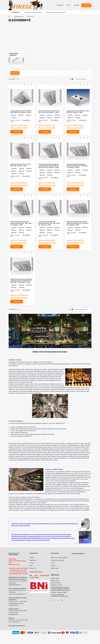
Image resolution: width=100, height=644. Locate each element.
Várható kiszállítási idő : (15, 121)
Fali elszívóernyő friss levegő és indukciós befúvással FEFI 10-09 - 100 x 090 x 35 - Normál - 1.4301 (49, 166)
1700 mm (14, 118)
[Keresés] (60, 5)
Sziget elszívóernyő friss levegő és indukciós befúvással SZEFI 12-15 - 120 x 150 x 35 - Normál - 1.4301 (21, 281)
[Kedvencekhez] (28, 85)
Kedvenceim (33, 568)
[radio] (72, 79)
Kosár (31, 566)
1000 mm (21, 115)
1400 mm (28, 115)
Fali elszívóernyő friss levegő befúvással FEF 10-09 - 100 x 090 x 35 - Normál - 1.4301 (21, 223)
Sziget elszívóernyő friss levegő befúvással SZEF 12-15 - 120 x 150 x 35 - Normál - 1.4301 (78, 223)
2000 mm (57, 118)
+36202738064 (23, 611)
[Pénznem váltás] (68, 5)
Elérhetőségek (55, 568)
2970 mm (78, 118)
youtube (62, 600)
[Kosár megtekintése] (86, 5)
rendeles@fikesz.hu (14, 605)
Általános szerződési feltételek (59, 558)
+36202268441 (12, 592)
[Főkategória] (9, 17)
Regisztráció (33, 560)
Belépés (32, 558)
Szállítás (53, 566)
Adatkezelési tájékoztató (58, 560)
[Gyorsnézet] (31, 85)
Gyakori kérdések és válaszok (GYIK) (56, 12)
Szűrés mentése (68, 73)
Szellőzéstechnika (19, 17)
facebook (55, 600)
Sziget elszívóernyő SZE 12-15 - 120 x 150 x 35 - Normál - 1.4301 (78, 112)
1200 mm (50, 115)
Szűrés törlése (82, 73)
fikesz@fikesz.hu (21, 626)
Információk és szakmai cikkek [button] (33, 12)
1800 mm (50, 118)
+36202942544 (23, 581)
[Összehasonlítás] (24, 85)
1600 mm (42, 118)
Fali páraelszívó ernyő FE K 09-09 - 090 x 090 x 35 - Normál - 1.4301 (21, 112)
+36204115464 (16, 622)
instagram (58, 600)
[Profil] (77, 5)
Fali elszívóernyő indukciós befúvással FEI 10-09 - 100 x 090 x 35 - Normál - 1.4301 (49, 223)
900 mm (14, 115)
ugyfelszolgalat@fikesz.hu (15, 585)
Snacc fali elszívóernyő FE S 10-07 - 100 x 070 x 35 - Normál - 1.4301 (50, 112)
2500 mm (70, 118)
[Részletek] (17, 132)
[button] (15, 12)
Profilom (32, 563)
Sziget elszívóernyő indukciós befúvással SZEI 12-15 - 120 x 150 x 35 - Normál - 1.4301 (78, 166)
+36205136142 (23, 601)
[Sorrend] (83, 79)
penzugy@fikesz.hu (14, 614)
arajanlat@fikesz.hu (21, 594)
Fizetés (53, 563)
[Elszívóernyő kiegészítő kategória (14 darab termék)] (16, 59)
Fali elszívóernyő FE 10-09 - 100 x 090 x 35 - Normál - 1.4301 (21, 165)
